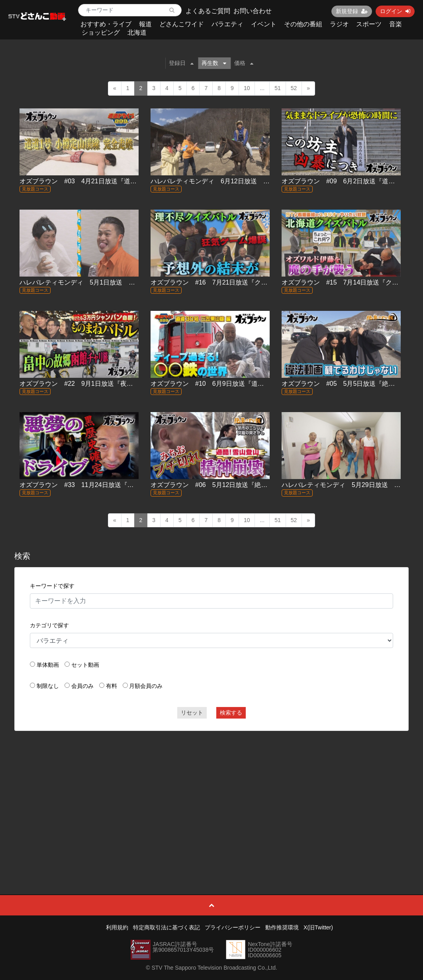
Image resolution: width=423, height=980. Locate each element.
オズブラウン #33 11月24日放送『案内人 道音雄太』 (100, 485)
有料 (112, 686)
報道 (145, 24)
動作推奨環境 (282, 927)
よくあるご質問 (208, 11)
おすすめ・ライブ (106, 24)
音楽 (396, 24)
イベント (264, 24)
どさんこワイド (182, 24)
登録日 (181, 63)
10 (247, 88)
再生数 (214, 63)
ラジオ (339, 24)
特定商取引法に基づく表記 (166, 927)
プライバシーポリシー (233, 927)
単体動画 (48, 665)
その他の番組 (303, 24)
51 (278, 88)
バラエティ (227, 24)
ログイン (395, 11)
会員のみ (82, 686)
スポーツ (369, 24)
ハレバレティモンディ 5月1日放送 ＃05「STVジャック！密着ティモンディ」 (135, 282)
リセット (192, 713)
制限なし (48, 686)
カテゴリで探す (49, 625)
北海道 (137, 32)
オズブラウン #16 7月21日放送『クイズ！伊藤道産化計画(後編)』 (249, 282)
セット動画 (85, 665)
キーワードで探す (52, 586)
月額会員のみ (146, 686)
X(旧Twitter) (318, 927)
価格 (244, 63)
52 (294, 88)
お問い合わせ (253, 11)
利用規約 (117, 927)
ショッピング (101, 32)
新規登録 (352, 11)
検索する (231, 713)
